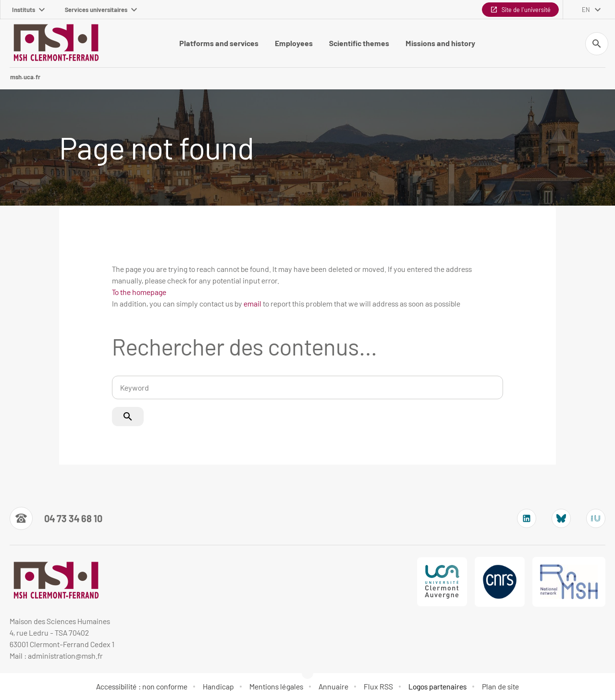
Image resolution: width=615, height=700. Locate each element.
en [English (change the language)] (586, 10)
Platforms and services (219, 43)
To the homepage (139, 292)
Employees (294, 43)
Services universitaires (101, 10)
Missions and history (440, 43)
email (252, 303)
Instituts (28, 10)
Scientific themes (359, 43)
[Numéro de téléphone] (56, 518)
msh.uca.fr (25, 77)
